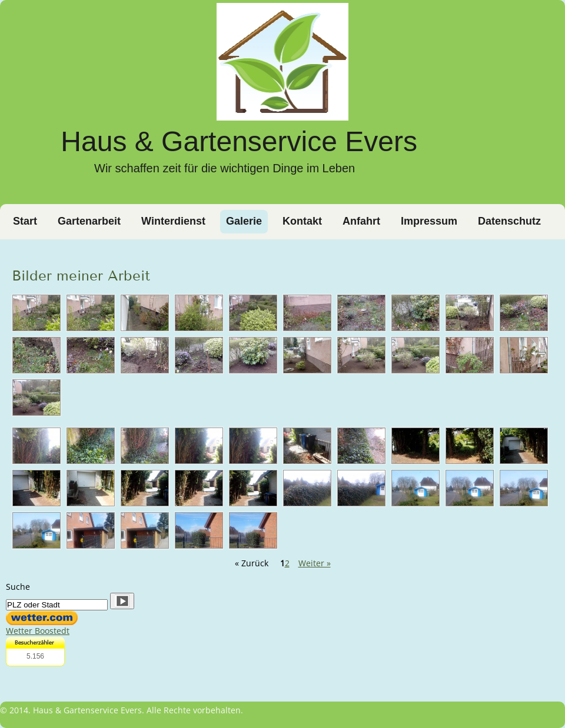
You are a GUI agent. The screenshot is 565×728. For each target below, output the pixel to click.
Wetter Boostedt (38, 631)
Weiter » (315, 563)
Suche (18, 587)
